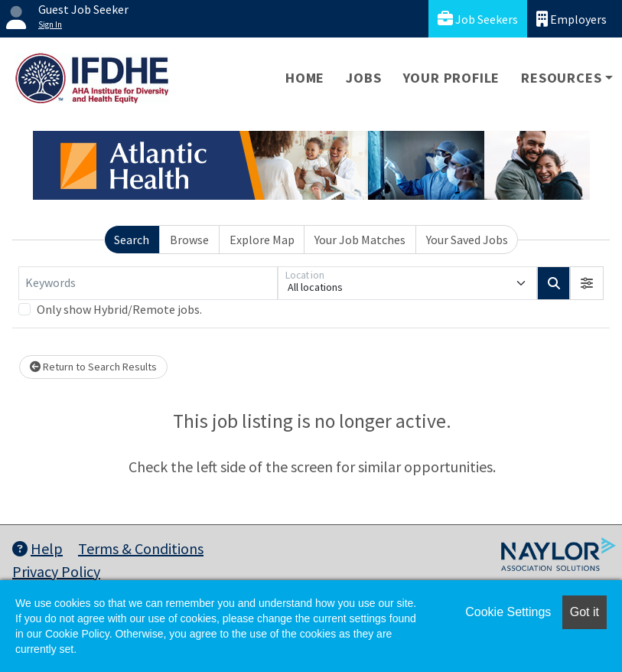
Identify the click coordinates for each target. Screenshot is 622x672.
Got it (585, 612)
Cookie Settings (508, 612)
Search (132, 240)
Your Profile (452, 78)
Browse (189, 240)
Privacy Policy (56, 571)
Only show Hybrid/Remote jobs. (119, 309)
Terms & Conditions (141, 548)
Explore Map (262, 240)
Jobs (363, 78)
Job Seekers (478, 19)
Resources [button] (561, 78)
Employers (572, 19)
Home (305, 78)
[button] (587, 283)
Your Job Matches (360, 240)
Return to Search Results (93, 367)
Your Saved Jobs (467, 240)
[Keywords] (148, 283)
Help (37, 548)
